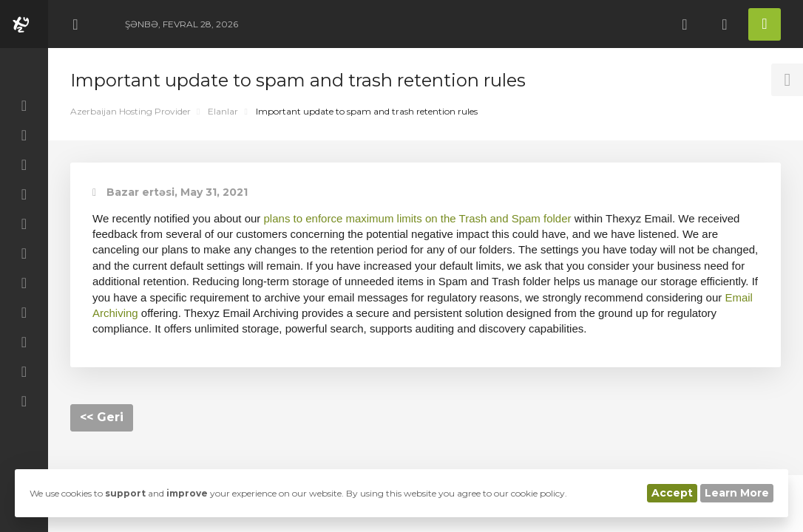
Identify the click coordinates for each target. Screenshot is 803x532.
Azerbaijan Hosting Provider (131, 111)
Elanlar (223, 111)
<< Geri (102, 417)
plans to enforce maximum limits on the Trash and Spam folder (418, 218)
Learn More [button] (737, 493)
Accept (672, 493)
